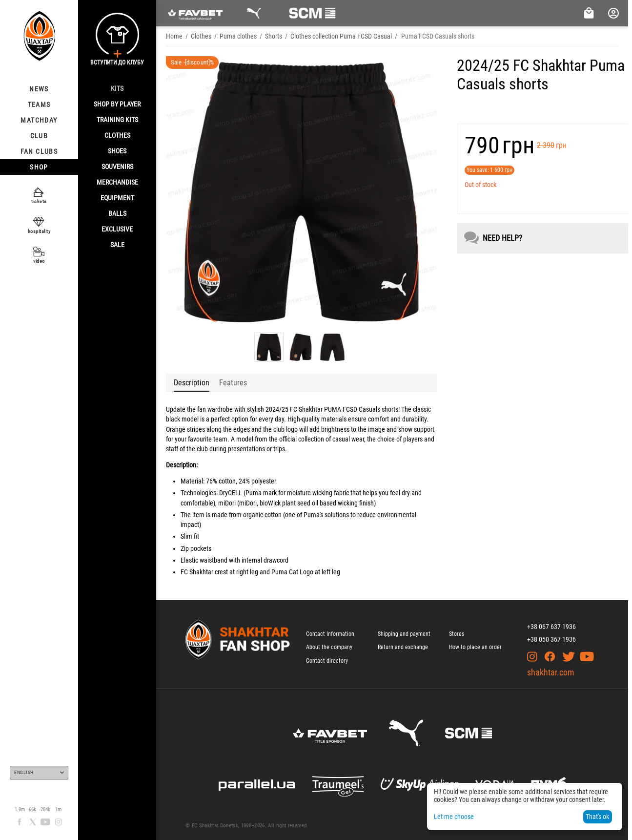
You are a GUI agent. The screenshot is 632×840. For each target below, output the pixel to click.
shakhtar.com (551, 672)
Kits (117, 88)
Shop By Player (117, 104)
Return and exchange (403, 647)
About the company (329, 647)
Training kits (117, 120)
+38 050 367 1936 (551, 639)
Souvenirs (117, 167)
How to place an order (475, 647)
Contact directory (327, 661)
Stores (457, 634)
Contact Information (330, 634)
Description (192, 383)
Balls (117, 213)
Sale (117, 245)
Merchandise (117, 182)
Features (233, 383)
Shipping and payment (404, 634)
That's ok (597, 817)
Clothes (117, 135)
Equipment (117, 198)
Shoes (117, 151)
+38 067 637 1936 (551, 627)
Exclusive (117, 229)
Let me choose (454, 817)
